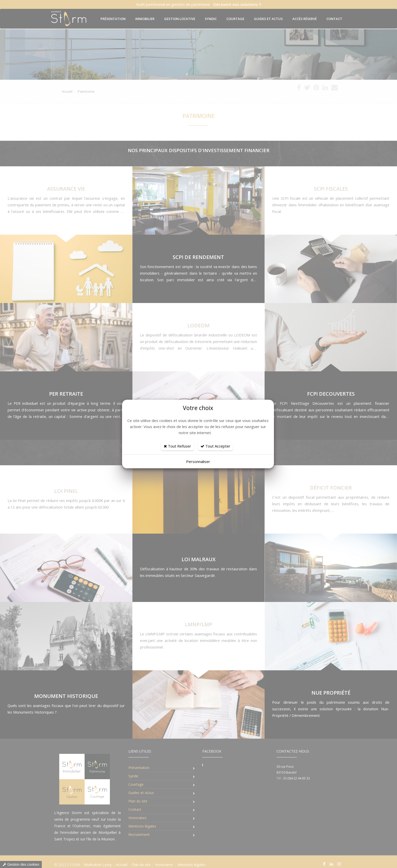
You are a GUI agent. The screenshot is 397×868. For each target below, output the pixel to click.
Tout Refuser (177, 446)
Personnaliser (198, 461)
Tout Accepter (215, 446)
